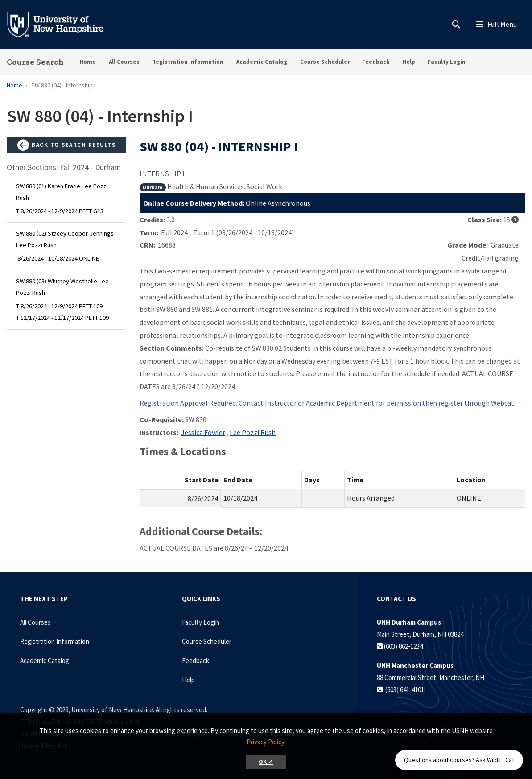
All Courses (124, 62)
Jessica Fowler (203, 432)
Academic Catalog (262, 62)
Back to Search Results (66, 145)
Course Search (35, 62)
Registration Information (188, 62)
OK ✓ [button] (266, 762)
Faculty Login (447, 62)
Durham (153, 187)
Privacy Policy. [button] (266, 742)
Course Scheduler (325, 62)
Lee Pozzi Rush (253, 432)
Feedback (376, 62)
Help (409, 62)
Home (88, 62)
